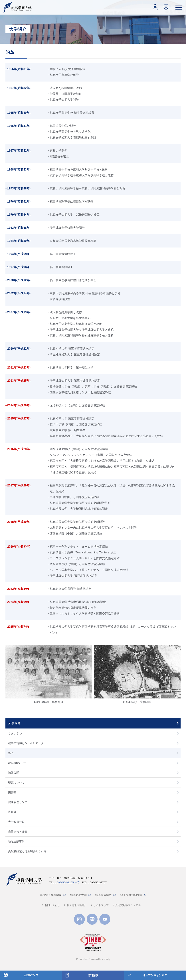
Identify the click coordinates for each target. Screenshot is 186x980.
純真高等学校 (104, 895)
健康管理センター (19, 802)
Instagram (79, 919)
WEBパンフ (31, 975)
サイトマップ (101, 905)
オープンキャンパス (155, 975)
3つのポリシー (17, 763)
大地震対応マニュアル (128, 905)
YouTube (105, 919)
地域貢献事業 (16, 841)
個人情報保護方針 (77, 905)
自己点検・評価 (18, 832)
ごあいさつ (15, 733)
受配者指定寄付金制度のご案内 (27, 851)
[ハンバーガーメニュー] (179, 7)
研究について (16, 782)
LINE (92, 919)
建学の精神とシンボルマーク (26, 743)
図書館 (12, 792)
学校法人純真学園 (51, 895)
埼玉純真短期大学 (131, 895)
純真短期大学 (78, 895)
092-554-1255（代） (69, 882)
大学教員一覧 (16, 822)
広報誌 (12, 812)
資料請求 (93, 975)
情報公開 (14, 773)
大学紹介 (14, 723)
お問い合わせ (52, 905)
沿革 (11, 753)
